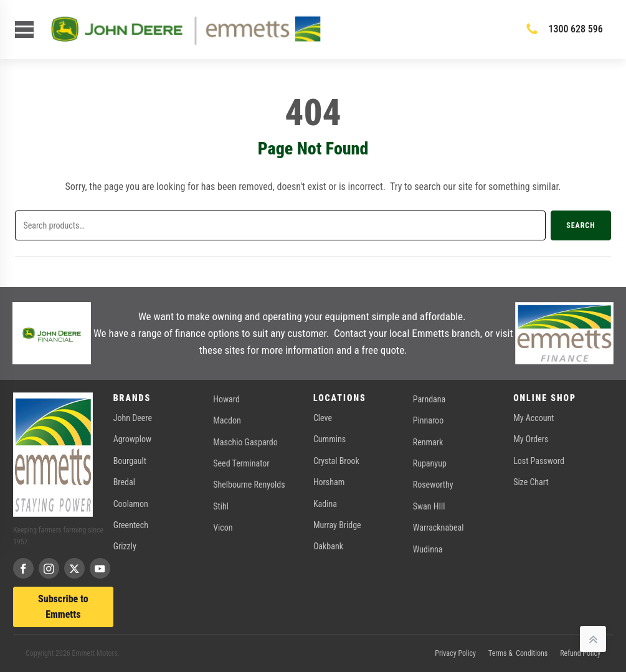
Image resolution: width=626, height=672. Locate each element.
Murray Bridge (337, 525)
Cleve (323, 418)
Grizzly (125, 546)
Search (581, 225)
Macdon (227, 420)
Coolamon (131, 504)
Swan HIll (429, 506)
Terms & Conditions (518, 653)
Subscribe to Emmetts (63, 607)
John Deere (133, 418)
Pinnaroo (428, 420)
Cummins (330, 439)
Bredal (124, 482)
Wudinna (428, 549)
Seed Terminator (241, 463)
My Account (534, 418)
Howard (226, 399)
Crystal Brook (336, 461)
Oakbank (328, 546)
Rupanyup (430, 463)
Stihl (221, 506)
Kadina (325, 504)
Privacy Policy (455, 653)
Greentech (131, 525)
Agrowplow (132, 439)
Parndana (429, 399)
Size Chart (531, 482)
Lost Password (539, 461)
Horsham (329, 482)
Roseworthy (433, 485)
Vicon (223, 528)
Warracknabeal (439, 528)
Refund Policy (580, 653)
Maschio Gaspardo (245, 442)
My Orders (531, 439)
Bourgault (130, 461)
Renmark (428, 442)
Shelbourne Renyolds (249, 485)
